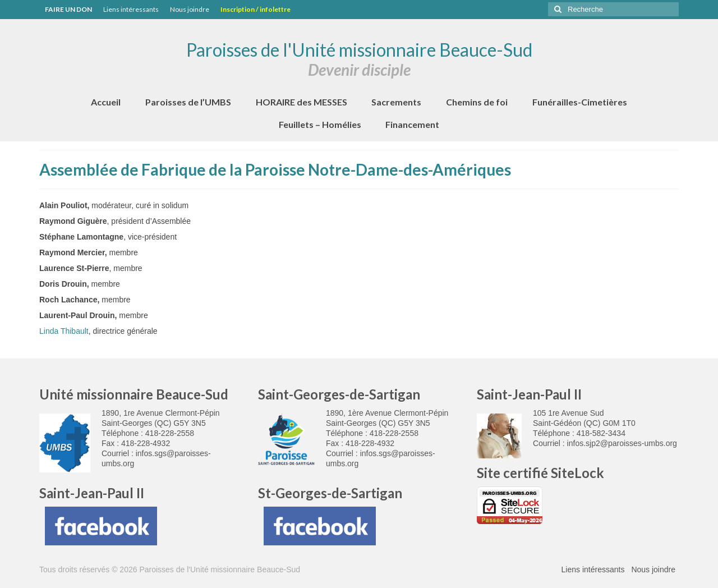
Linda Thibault (64, 331)
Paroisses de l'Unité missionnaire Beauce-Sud (359, 50)
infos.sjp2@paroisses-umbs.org (622, 443)
